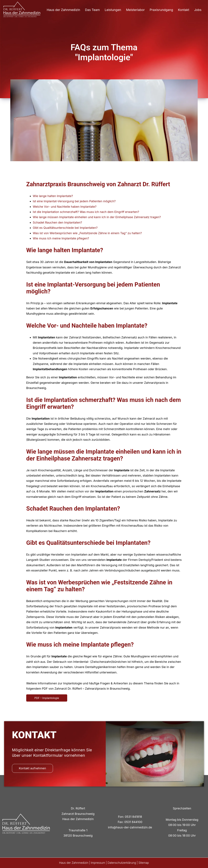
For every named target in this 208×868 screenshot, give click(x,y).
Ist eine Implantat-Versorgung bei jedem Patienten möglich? (74, 201)
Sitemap (144, 863)
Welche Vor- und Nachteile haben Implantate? (65, 207)
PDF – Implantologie (47, 698)
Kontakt (184, 10)
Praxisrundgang (161, 10)
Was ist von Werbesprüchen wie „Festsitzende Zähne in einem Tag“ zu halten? (87, 233)
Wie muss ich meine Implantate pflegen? (61, 238)
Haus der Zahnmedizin (63, 10)
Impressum (98, 863)
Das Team (92, 10)
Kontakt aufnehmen (32, 768)
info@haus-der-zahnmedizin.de (130, 827)
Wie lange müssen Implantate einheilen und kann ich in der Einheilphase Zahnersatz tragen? (97, 217)
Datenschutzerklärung (122, 863)
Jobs (198, 10)
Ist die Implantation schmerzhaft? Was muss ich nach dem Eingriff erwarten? (86, 212)
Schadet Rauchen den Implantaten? (57, 222)
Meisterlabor (135, 10)
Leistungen (113, 10)
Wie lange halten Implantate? (53, 196)
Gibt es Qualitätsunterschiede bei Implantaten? (65, 228)
